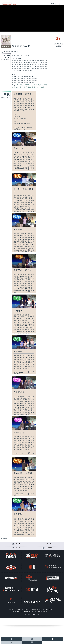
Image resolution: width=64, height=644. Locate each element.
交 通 (18, 544)
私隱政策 (17, 611)
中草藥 (42, 87)
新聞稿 (11, 609)
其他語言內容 (43, 611)
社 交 (49, 544)
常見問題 (49, 609)
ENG (51, 3)
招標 (27, 609)
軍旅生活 (28, 85)
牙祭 (42, 85)
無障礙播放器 (29, 611)
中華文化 (35, 87)
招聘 (19, 609)
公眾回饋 (49, 548)
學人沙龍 (28, 87)
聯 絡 (18, 547)
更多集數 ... (5, 539)
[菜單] (62, 3)
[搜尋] (57, 3)
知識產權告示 (37, 609)
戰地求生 (20, 87)
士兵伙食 (36, 85)
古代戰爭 (20, 85)
